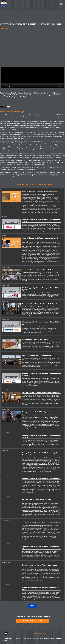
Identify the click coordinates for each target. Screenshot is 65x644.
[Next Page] (33, 606)
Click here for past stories (32, 621)
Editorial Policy (8, 639)
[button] (61, 4)
